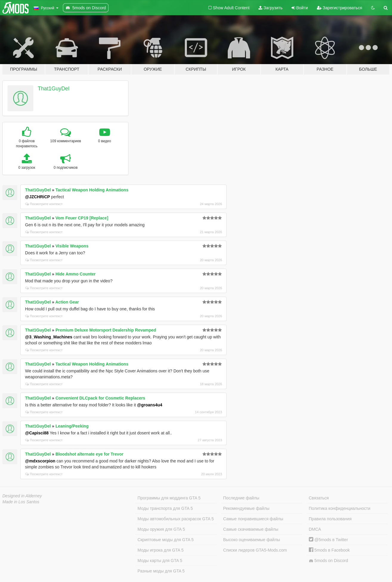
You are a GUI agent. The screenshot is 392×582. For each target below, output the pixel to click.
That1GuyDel (54, 89)
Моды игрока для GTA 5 (160, 550)
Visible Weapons (72, 246)
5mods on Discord (329, 561)
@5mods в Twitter (329, 540)
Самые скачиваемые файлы (251, 529)
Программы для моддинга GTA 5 (169, 498)
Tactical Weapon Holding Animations (92, 190)
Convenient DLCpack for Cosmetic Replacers (100, 398)
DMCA (315, 529)
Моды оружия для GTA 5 (161, 529)
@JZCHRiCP (38, 197)
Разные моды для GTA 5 (161, 571)
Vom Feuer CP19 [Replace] (82, 218)
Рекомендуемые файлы (246, 508)
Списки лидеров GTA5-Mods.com (255, 550)
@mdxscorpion (40, 461)
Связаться (319, 498)
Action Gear (67, 302)
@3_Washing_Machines (49, 337)
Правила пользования (330, 519)
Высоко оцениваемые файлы (252, 540)
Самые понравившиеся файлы (253, 519)
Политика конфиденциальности (340, 508)
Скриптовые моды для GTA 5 (165, 540)
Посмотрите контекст (44, 204)
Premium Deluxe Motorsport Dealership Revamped (106, 330)
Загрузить (271, 8)
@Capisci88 (37, 433)
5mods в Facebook (329, 550)
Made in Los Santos (21, 502)
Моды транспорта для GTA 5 (165, 508)
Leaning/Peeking (72, 426)
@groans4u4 (150, 405)
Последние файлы (241, 498)
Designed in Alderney (22, 496)
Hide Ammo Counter (76, 274)
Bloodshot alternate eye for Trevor (89, 454)
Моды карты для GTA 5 (160, 561)
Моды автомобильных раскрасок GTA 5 (176, 519)
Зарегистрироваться (340, 8)
